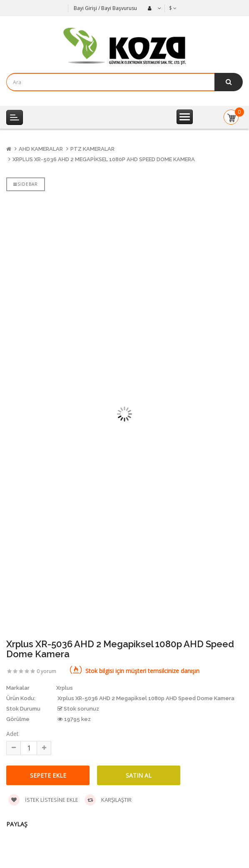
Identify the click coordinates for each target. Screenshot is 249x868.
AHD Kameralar (41, 149)
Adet (12, 734)
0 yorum (46, 671)
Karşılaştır (108, 800)
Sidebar (26, 184)
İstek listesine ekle (43, 800)
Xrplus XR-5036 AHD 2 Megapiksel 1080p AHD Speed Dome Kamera (104, 159)
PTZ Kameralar (92, 149)
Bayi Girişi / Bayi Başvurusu (105, 8)
